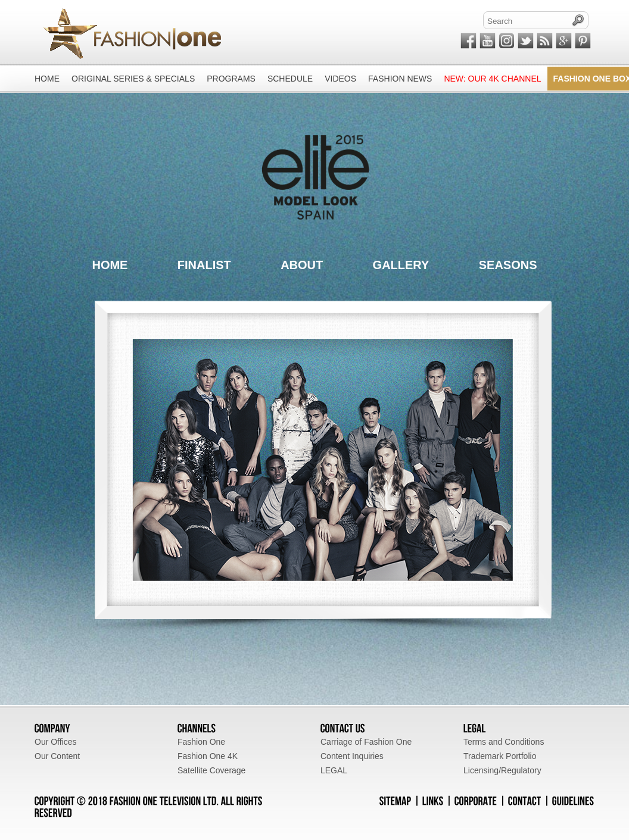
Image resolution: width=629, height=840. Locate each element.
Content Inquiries (352, 756)
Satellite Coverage (211, 770)
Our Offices (56, 742)
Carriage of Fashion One (366, 742)
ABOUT (302, 265)
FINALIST (204, 265)
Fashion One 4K (208, 756)
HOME (110, 265)
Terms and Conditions (504, 742)
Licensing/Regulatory (502, 770)
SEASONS (508, 265)
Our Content (57, 756)
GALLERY (401, 265)
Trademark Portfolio (500, 756)
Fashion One (201, 742)
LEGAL (334, 770)
